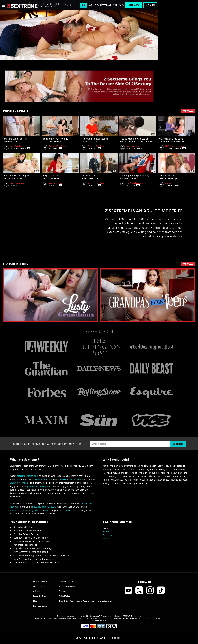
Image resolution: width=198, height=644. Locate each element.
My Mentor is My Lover (171, 139)
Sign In (150, 5)
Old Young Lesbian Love (175, 146)
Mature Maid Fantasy (16, 139)
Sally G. (142, 142)
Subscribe (178, 444)
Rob (47, 510)
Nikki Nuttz (9, 142)
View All (188, 111)
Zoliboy (168, 183)
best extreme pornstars (44, 507)
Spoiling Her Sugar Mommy (135, 176)
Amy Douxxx (179, 142)
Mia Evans (125, 178)
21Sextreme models (20, 483)
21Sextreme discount (69, 510)
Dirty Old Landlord (91, 176)
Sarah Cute (93, 178)
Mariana (14, 510)
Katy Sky (18, 178)
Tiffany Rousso (166, 142)
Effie (122, 142)
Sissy (17, 142)
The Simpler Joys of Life (55, 139)
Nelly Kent (92, 142)
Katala (128, 142)
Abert (37, 510)
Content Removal (99, 621)
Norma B (23, 510)
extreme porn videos (70, 480)
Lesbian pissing (167, 176)
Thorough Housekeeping (95, 139)
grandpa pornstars (43, 480)
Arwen (57, 178)
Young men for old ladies (134, 139)
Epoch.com (48, 618)
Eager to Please (51, 176)
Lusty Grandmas (17, 146)
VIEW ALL (188, 264)
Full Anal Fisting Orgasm (17, 176)
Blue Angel (172, 178)
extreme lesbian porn (28, 476)
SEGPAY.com (128, 618)
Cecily (149, 142)
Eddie (45, 142)
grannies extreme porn (39, 486)
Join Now (133, 5)
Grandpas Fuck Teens (57, 146)
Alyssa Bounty (55, 142)
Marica (135, 142)
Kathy (133, 178)
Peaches (163, 178)
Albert (84, 178)
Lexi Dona (9, 178)
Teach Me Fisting (17, 183)
